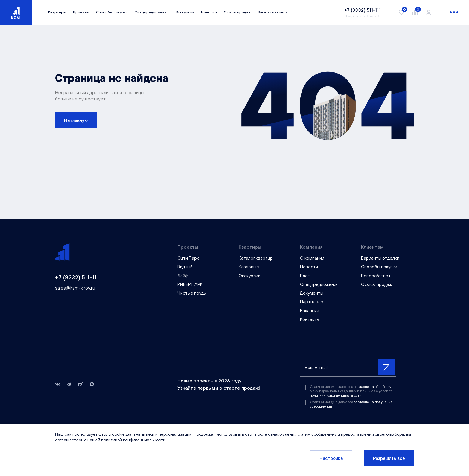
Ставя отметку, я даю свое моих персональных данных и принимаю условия (351, 391)
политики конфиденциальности (336, 395)
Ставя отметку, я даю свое (351, 404)
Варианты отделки (380, 258)
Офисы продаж (237, 12)
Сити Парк (188, 258)
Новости (209, 12)
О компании (312, 258)
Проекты (81, 12)
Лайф (183, 276)
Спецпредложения (152, 12)
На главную (76, 120)
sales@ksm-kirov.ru (75, 288)
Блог (305, 276)
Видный (185, 267)
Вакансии (310, 311)
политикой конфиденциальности (133, 440)
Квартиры (57, 12)
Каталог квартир (256, 258)
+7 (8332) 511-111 (77, 277)
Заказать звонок (272, 12)
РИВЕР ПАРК (190, 284)
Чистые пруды (192, 293)
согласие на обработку (373, 387)
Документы (312, 293)
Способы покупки (112, 12)
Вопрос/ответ (376, 276)
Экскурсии (185, 12)
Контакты (310, 319)
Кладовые (249, 267)
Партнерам (312, 302)
